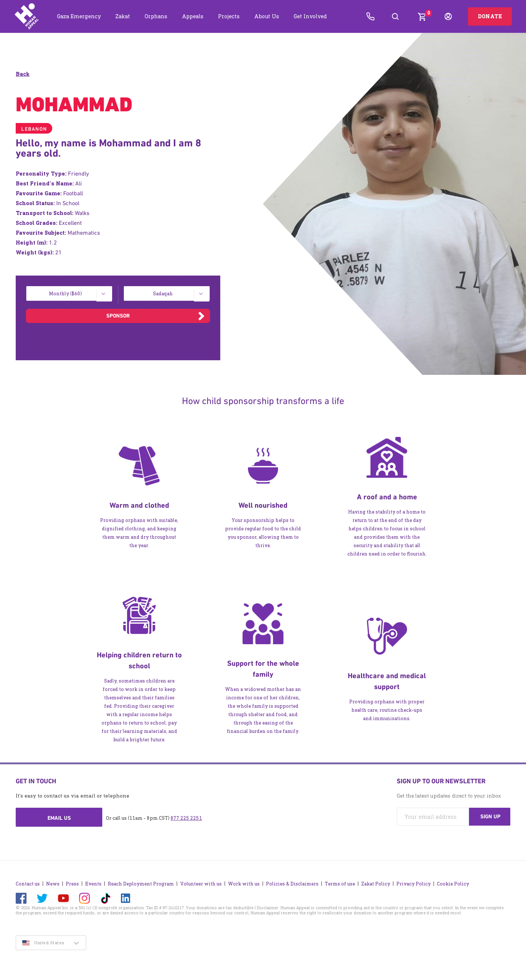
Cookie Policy (453, 884)
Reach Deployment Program (141, 884)
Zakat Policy (376, 884)
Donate (490, 16)
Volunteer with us (201, 884)
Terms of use (340, 884)
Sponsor (118, 316)
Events (93, 884)
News (53, 884)
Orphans (156, 16)
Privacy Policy (413, 884)
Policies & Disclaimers (292, 884)
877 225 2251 (186, 818)
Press (72, 884)
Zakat (123, 16)
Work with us (244, 884)
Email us (59, 818)
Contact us (28, 884)
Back (23, 74)
